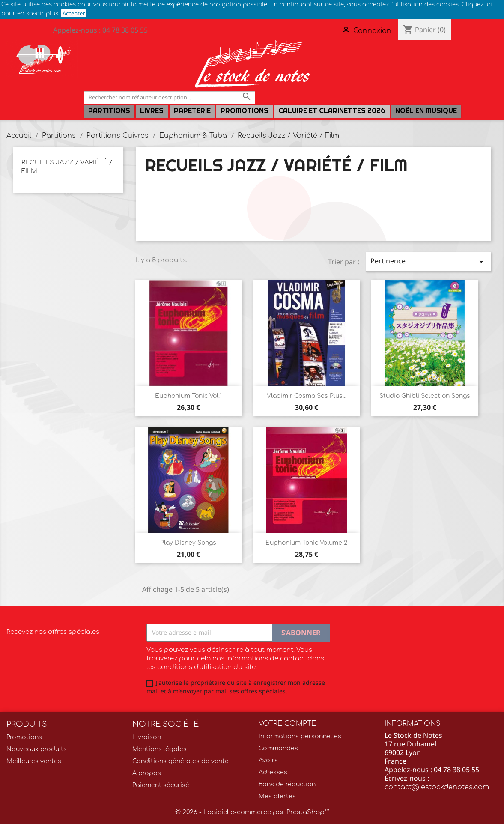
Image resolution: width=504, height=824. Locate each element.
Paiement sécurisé (161, 785)
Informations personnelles (300, 736)
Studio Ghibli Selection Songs (425, 396)
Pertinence (428, 261)
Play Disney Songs (188, 543)
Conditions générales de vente (180, 761)
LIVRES (152, 111)
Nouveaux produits (37, 749)
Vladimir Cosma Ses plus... (307, 396)
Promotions (245, 111)
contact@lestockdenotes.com (437, 787)
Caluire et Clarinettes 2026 (332, 111)
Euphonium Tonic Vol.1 (188, 396)
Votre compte (287, 724)
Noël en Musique (426, 111)
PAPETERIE (192, 111)
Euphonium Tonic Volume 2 (306, 543)
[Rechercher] (170, 97)
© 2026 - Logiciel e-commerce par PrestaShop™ (252, 812)
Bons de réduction (287, 784)
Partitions (109, 111)
